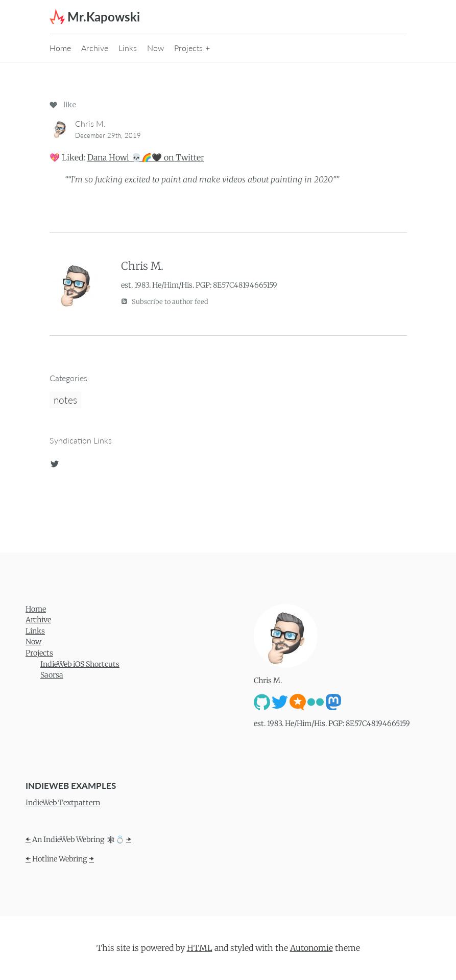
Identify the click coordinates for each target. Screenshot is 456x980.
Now (155, 48)
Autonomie (311, 948)
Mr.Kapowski (104, 17)
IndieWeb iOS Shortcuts (80, 664)
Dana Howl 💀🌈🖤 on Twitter (146, 157)
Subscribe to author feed (165, 301)
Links (128, 48)
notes (65, 400)
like (63, 104)
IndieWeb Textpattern (63, 803)
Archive (95, 48)
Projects (188, 48)
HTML (200, 948)
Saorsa (52, 675)
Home (60, 48)
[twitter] (55, 463)
